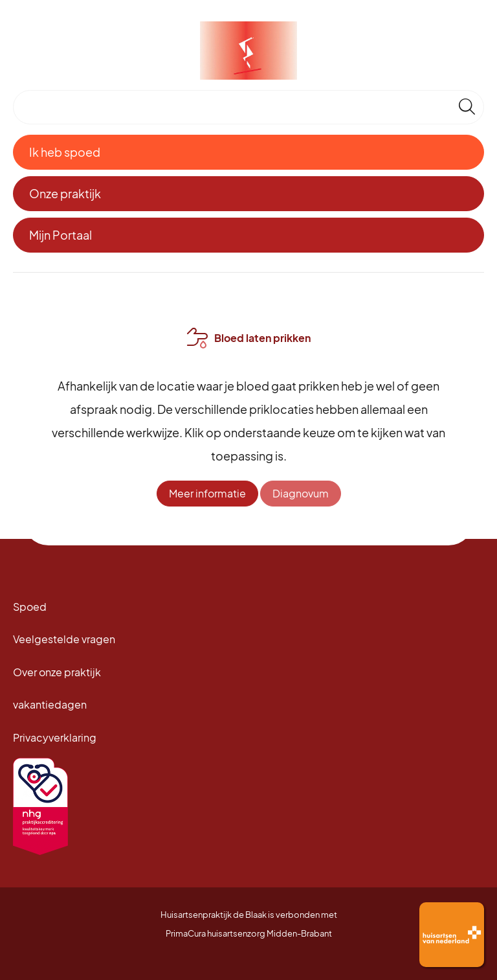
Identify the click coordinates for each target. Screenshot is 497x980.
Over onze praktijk (57, 672)
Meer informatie (207, 493)
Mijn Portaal (61, 235)
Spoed (30, 607)
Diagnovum (301, 493)
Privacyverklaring (55, 737)
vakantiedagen (50, 704)
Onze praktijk (65, 193)
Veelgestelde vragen (64, 639)
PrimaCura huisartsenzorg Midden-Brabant (249, 933)
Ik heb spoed (65, 152)
